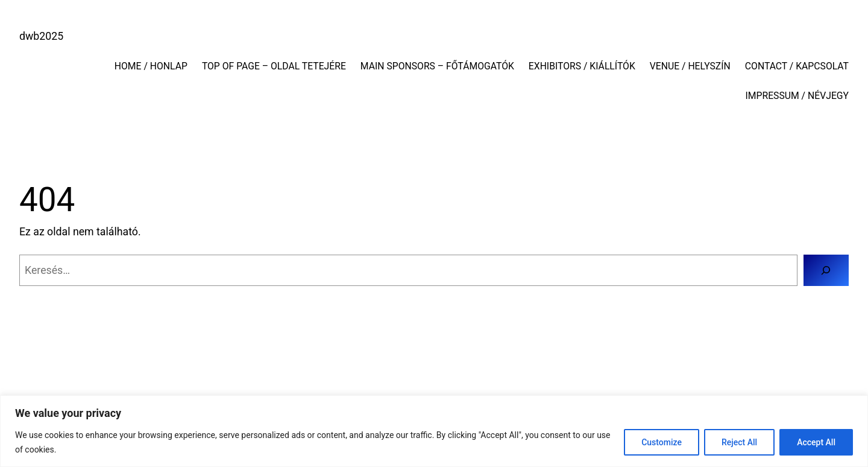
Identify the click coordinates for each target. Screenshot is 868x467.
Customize (662, 442)
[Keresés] (826, 270)
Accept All (816, 442)
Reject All (739, 442)
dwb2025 (41, 36)
